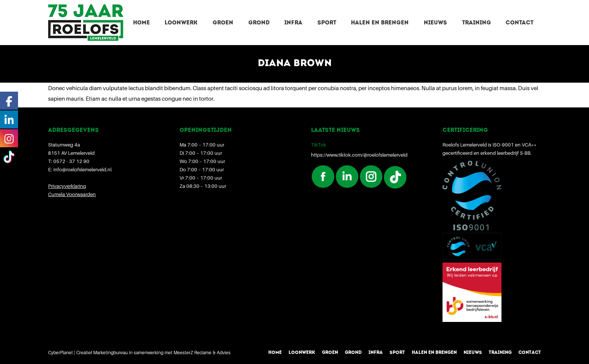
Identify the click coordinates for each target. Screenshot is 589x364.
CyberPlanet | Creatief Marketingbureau (88, 353)
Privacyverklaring (67, 186)
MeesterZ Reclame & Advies (202, 353)
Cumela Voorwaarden (72, 194)
